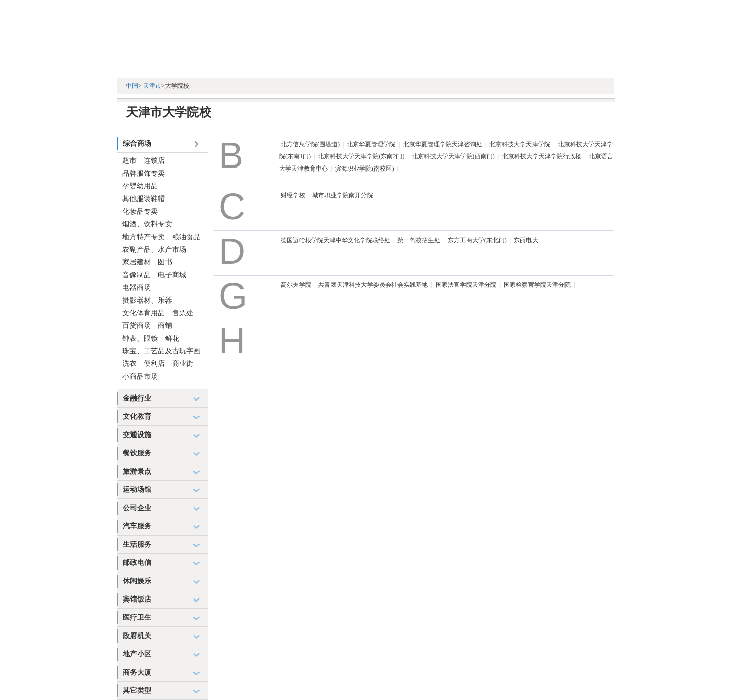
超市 (129, 161)
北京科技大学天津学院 (520, 144)
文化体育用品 (144, 313)
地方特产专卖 (144, 237)
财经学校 (293, 195)
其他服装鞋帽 (144, 199)
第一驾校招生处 (419, 240)
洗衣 (129, 364)
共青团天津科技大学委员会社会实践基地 (373, 285)
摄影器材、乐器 (147, 300)
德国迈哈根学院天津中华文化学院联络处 (336, 240)
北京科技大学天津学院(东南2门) (361, 156)
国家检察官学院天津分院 (537, 285)
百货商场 (137, 326)
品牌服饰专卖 (144, 173)
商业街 (183, 364)
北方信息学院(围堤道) (310, 144)
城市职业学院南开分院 (343, 195)
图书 (165, 262)
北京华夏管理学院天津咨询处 (443, 144)
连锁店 (154, 161)
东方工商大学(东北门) (477, 240)
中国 (132, 86)
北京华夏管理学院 (371, 144)
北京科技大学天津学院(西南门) (453, 156)
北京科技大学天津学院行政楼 (542, 156)
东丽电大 (526, 240)
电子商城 (172, 275)
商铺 (165, 326)
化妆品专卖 (140, 211)
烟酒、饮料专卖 (147, 224)
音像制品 (137, 275)
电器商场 (137, 288)
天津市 (152, 86)
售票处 (183, 313)
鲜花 (172, 338)
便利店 (154, 364)
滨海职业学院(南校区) (364, 169)
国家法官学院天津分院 (466, 285)
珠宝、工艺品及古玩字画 (161, 351)
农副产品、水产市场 (154, 249)
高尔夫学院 (296, 285)
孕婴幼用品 (140, 186)
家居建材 (137, 262)
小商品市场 (140, 376)
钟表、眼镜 (140, 338)
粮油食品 (186, 237)
